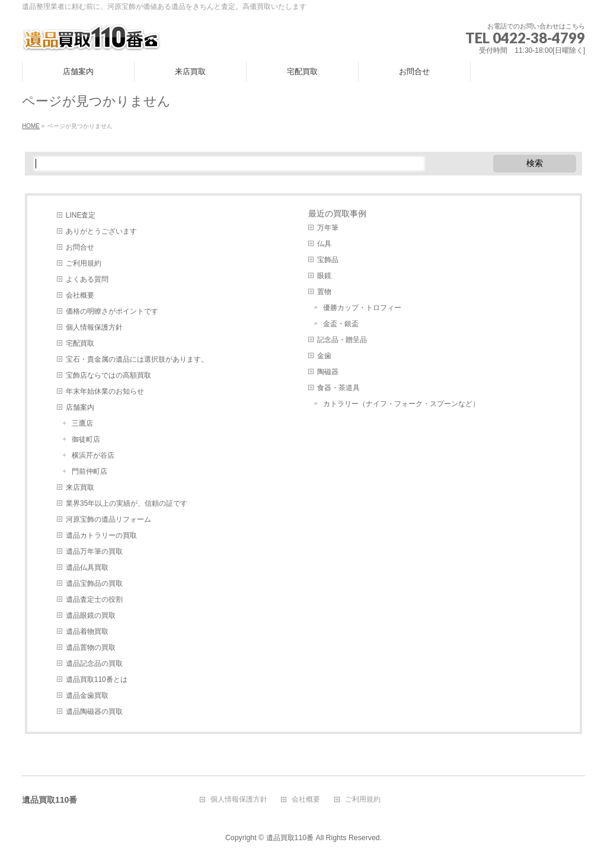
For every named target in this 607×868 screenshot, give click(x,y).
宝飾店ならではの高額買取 (108, 375)
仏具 (324, 244)
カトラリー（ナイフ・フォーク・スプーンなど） (401, 404)
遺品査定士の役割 (94, 599)
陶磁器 (328, 372)
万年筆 (328, 228)
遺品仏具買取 (87, 567)
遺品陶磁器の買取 (94, 711)
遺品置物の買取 (91, 647)
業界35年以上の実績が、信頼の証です (127, 503)
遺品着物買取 (87, 631)
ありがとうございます (101, 231)
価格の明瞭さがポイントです (112, 311)
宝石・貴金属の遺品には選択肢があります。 (137, 359)
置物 (324, 292)
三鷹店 (82, 423)
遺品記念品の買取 (94, 663)
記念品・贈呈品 (342, 340)
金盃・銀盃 (341, 324)
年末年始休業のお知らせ (105, 391)
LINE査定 (81, 215)
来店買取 (80, 487)
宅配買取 (80, 343)
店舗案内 (80, 407)
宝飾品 (328, 260)
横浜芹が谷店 (93, 455)
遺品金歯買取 (87, 695)
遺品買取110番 (290, 838)
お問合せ (80, 247)
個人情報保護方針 (94, 327)
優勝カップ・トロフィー (362, 308)
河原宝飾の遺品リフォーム (108, 519)
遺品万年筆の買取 (94, 551)
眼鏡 (324, 276)
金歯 (324, 356)
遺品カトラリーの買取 (101, 535)
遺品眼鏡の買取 (91, 615)
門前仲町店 (90, 471)
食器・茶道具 (338, 388)
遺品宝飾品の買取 (94, 583)
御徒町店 (86, 439)
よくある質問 (87, 279)
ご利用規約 (84, 263)
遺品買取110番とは (97, 679)
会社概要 (80, 295)
